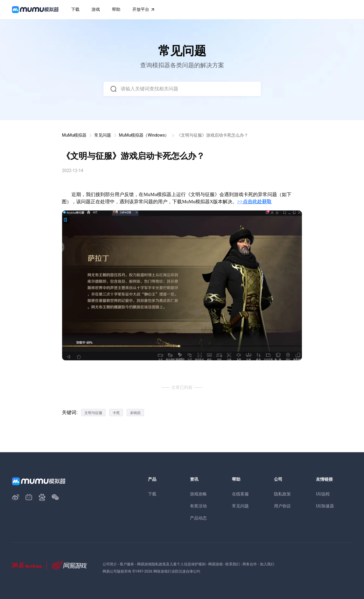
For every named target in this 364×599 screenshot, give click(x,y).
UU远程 (323, 494)
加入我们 (267, 564)
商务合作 (250, 564)
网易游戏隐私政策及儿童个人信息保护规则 (171, 564)
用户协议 (282, 506)
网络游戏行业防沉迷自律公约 (177, 571)
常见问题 (103, 135)
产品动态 (198, 518)
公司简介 (110, 564)
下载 (152, 494)
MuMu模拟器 (74, 135)
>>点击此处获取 (254, 202)
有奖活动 (198, 506)
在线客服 (240, 494)
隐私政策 (282, 494)
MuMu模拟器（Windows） (144, 135)
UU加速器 (325, 506)
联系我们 (233, 564)
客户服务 (127, 564)
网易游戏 (215, 564)
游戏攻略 (198, 494)
